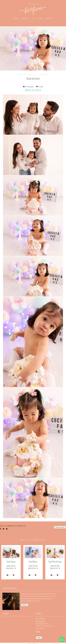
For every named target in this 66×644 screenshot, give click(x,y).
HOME (16, 19)
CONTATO (49, 19)
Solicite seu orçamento (60, 527)
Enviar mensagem (41, 620)
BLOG (34, 19)
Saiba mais (25, 604)
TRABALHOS (25, 19)
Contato (39, 637)
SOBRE (41, 19)
